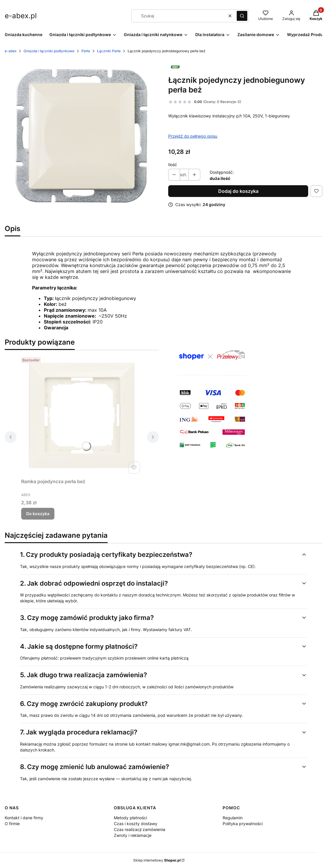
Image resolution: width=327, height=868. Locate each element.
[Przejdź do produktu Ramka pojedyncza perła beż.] (82, 415)
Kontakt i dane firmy (24, 818)
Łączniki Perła (109, 51)
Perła (86, 51)
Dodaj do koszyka (238, 191)
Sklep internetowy (157, 860)
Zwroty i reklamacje (133, 835)
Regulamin (233, 818)
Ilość (173, 165)
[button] (242, 16)
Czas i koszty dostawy (136, 824)
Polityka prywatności (243, 824)
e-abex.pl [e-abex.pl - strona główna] (21, 16)
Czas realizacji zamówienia (140, 829)
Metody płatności (130, 818)
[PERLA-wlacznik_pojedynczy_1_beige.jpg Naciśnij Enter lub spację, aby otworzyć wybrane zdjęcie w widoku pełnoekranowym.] (82, 136)
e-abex (11, 51)
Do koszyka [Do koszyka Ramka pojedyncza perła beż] (38, 514)
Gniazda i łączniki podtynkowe (49, 51)
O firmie (12, 824)
